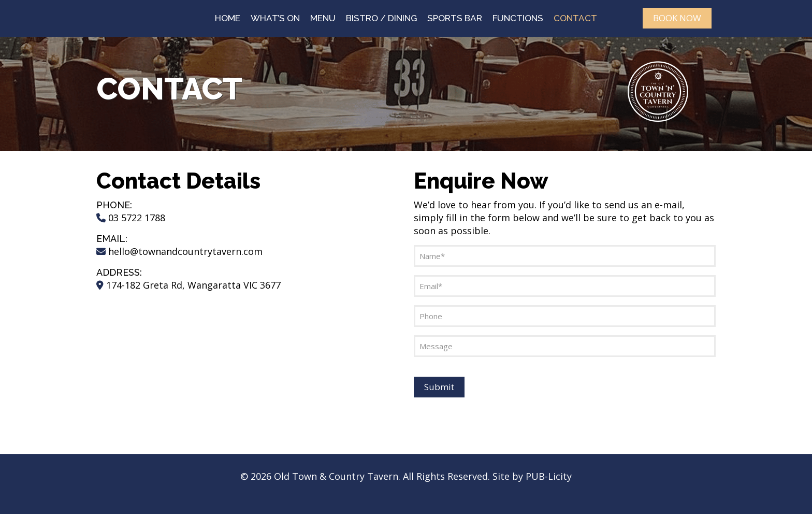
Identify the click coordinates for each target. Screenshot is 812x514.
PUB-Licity (549, 476)
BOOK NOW (677, 18)
